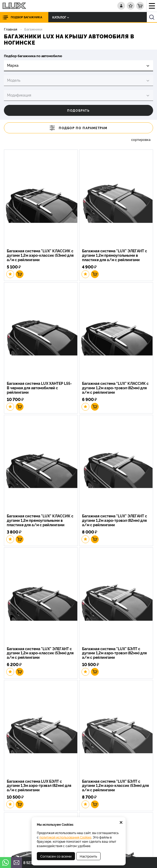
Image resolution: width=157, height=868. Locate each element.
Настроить (88, 856)
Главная (11, 29)
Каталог (61, 17)
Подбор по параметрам (78, 128)
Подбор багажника (26, 17)
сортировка (141, 139)
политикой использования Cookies (65, 837)
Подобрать (78, 110)
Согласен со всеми (56, 856)
